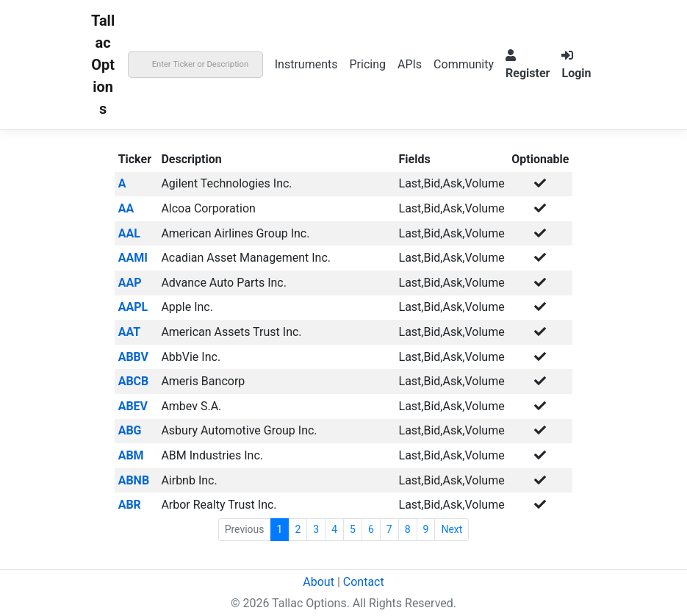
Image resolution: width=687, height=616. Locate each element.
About (319, 582)
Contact (364, 582)
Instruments (306, 64)
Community (464, 64)
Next (452, 529)
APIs (410, 64)
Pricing (367, 64)
